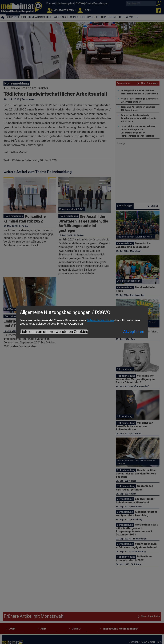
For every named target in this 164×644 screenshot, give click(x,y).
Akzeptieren (134, 332)
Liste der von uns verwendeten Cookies (54, 332)
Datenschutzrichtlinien (100, 320)
